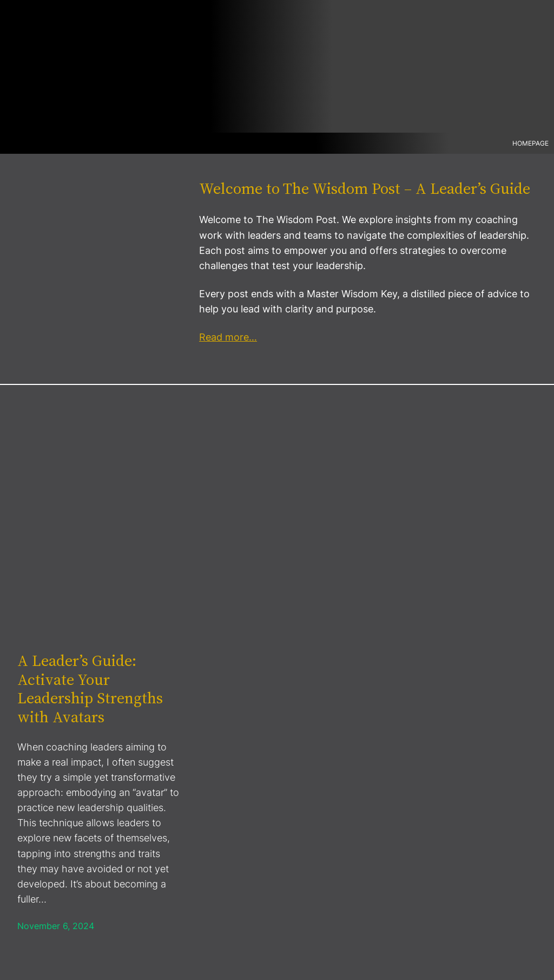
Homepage (530, 143)
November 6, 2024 (56, 926)
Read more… (228, 337)
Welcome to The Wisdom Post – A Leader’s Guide (365, 188)
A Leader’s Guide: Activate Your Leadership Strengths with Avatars (90, 689)
